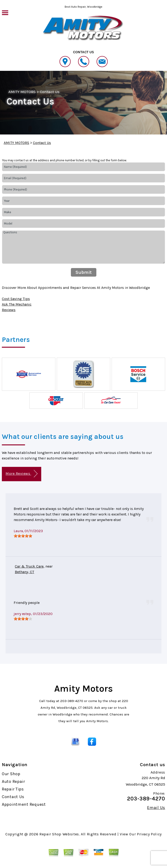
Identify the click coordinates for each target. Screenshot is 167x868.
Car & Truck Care (29, 566)
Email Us (156, 808)
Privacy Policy (149, 834)
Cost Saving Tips (16, 299)
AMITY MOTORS (22, 92)
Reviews (9, 310)
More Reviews (21, 474)
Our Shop (11, 774)
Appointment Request (24, 804)
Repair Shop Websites (59, 834)
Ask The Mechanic (17, 304)
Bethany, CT (25, 572)
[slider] (23, 536)
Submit (84, 272)
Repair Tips (13, 789)
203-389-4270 (72, 701)
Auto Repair (13, 781)
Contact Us (50, 92)
